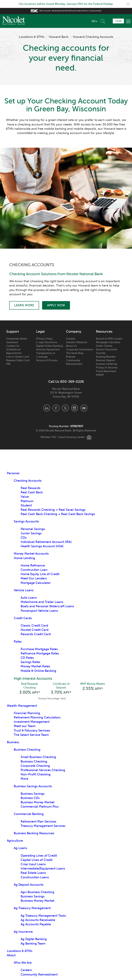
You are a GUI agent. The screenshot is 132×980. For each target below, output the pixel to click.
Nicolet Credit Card (35, 630)
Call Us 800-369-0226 (66, 382)
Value (25, 497)
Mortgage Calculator (108, 342)
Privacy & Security (107, 368)
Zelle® (100, 375)
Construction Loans (35, 877)
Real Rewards (31, 488)
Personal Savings (33, 529)
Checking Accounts (28, 481)
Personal (13, 473)
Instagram (75, 408)
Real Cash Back (32, 492)
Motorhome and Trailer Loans (42, 602)
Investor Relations (77, 342)
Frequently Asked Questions (16, 340)
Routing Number (106, 357)
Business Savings (33, 794)
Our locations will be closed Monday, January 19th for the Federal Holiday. (66, 4)
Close (128, 4)
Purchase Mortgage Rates (39, 649)
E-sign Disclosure (47, 342)
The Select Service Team (31, 735)
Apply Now (56, 305)
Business (13, 742)
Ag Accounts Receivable (38, 920)
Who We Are (23, 963)
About (11, 955)
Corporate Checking (35, 766)
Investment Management (32, 722)
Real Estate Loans (33, 873)
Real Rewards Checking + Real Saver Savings (53, 510)
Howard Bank (59, 37)
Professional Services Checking (43, 770)
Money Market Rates (35, 666)
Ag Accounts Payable (36, 924)
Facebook (56, 408)
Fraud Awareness (106, 371)
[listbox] (94, 21)
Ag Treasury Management (32, 908)
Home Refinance (33, 565)
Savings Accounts (26, 521)
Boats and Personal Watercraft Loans (47, 606)
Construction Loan (34, 570)
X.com (65, 408)
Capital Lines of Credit (37, 860)
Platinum (27, 501)
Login (118, 21)
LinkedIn (47, 408)
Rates (18, 642)
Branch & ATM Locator (109, 339)
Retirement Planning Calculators (37, 717)
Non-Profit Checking (36, 774)
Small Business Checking (38, 757)
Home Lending (24, 558)
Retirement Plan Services (38, 822)
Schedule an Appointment (14, 351)
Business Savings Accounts (33, 786)
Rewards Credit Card (36, 634)
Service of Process (47, 360)
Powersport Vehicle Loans (39, 611)
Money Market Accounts (31, 554)
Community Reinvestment (74, 362)
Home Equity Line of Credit (40, 574)
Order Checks (104, 346)
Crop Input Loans (33, 864)
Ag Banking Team (33, 944)
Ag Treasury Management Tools (43, 916)
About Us (71, 346)
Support (13, 332)
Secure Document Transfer (107, 351)
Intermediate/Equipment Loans (43, 868)
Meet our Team (25, 726)
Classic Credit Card (34, 626)
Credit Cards (23, 618)
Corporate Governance (80, 349)
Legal (40, 332)
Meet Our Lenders (34, 578)
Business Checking (27, 750)
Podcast (71, 357)
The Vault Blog (75, 353)
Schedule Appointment (109, 21)
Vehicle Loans (24, 590)
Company (74, 332)
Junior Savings (31, 533)
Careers (71, 339)
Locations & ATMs (32, 37)
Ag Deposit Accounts (29, 885)
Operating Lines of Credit (39, 856)
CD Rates (27, 658)
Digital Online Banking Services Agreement (49, 348)
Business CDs (30, 798)
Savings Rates (30, 662)
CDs (24, 538)
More (24, 779)
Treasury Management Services (43, 826)
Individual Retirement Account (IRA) (46, 542)
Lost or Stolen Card (18, 357)
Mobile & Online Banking (38, 671)
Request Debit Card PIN (18, 362)
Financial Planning (27, 713)
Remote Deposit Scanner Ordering (106, 362)
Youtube (84, 408)
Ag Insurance (23, 932)
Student (26, 505)
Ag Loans (20, 848)
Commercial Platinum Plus (40, 807)
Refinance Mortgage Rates (40, 653)
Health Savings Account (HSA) (42, 546)
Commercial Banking (29, 814)
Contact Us (13, 346)
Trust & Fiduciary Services (32, 730)
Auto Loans (29, 598)
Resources (104, 332)
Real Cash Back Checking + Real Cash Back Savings (58, 514)
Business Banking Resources (34, 833)
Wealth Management (22, 706)
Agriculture (15, 841)
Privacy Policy (44, 339)
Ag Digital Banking (34, 939)
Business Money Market (37, 802)
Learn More (24, 305)
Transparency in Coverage (46, 355)
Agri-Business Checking (37, 892)
